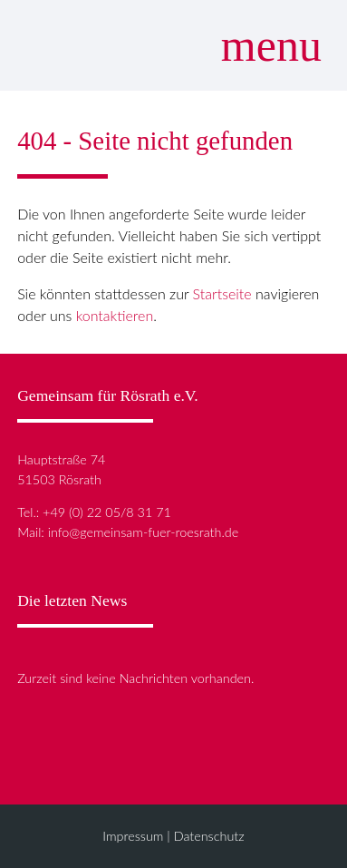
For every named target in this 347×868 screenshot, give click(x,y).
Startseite (222, 293)
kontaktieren (115, 315)
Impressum (133, 836)
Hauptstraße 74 (61, 459)
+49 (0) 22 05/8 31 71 (107, 512)
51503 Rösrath (59, 479)
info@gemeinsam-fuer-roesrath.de (144, 532)
